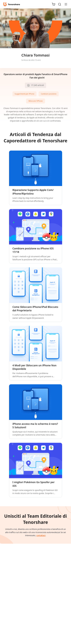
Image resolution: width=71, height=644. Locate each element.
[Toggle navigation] (65, 4)
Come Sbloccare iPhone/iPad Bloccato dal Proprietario (35, 309)
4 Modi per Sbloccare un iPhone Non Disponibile (35, 367)
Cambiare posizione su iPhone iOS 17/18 (33, 250)
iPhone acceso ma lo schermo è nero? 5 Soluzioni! (35, 426)
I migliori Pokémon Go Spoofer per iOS (34, 484)
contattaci (41, 535)
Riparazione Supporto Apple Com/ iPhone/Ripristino (33, 192)
